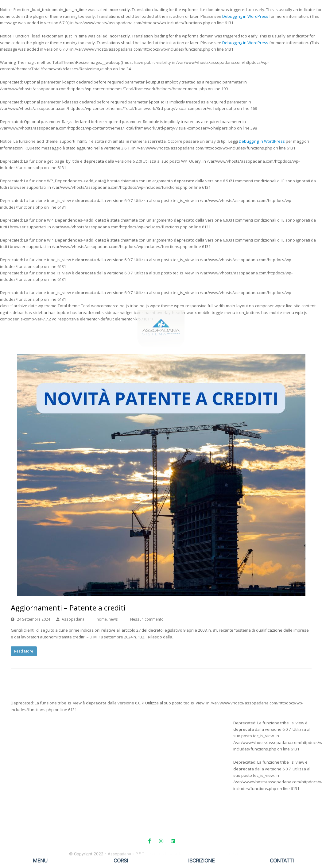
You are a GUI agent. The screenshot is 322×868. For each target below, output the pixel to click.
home (102, 619)
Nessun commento (147, 619)
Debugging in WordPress (245, 16)
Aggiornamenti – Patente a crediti (68, 608)
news (113, 619)
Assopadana (73, 619)
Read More (24, 651)
